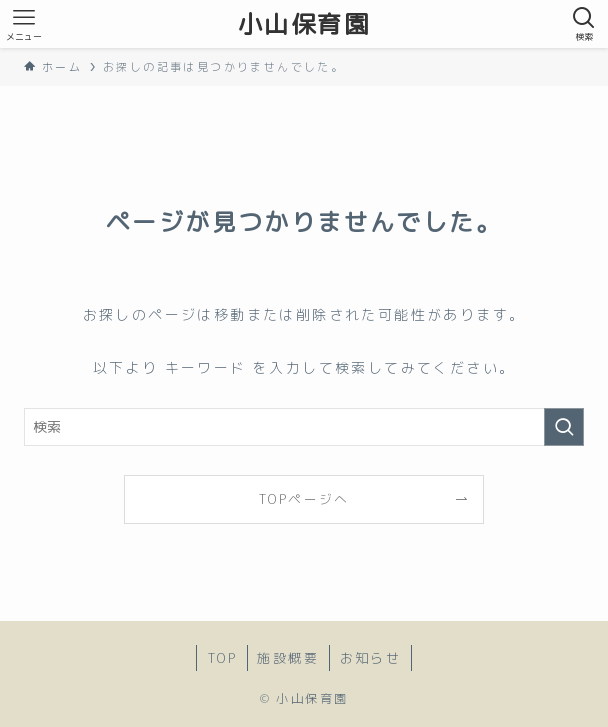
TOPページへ (304, 499)
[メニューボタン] (24, 24)
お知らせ (371, 658)
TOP (222, 658)
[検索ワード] (303, 427)
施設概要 (288, 658)
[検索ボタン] (584, 24)
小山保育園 (304, 24)
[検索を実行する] (564, 427)
